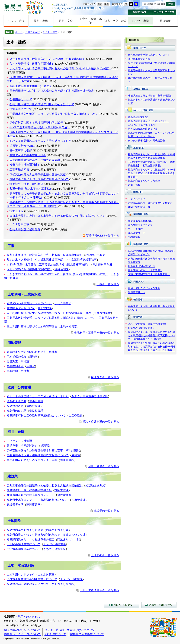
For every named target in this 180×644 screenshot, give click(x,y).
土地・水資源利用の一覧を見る (99, 590)
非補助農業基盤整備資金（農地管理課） (150, 96)
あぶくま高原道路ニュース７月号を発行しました (40, 141)
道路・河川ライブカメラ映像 (144, 288)
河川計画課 (73, 451)
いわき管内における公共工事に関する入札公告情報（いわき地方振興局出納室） (60, 68)
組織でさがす (140, 12)
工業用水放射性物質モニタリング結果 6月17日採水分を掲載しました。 (54, 114)
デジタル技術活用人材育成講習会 (146, 141)
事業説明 (12, 371)
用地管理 (14, 343)
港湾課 (28, 441)
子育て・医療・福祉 (91, 21)
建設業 (13, 476)
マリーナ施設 (135, 229)
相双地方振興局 (95, 255)
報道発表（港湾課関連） (25, 165)
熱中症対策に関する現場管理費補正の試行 (36, 123)
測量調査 (12, 361)
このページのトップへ (159, 605)
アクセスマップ (137, 199)
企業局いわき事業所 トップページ (29, 303)
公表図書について (21, 99)
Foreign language (78, 8)
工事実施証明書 (19, 170)
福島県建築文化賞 (138, 117)
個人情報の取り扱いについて (22, 630)
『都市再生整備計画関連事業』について (32, 579)
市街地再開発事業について (24, 549)
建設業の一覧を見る (106, 511)
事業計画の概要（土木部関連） (145, 270)
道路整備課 (36, 411)
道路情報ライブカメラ (140, 225)
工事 (11, 246)
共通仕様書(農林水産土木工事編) (30, 189)
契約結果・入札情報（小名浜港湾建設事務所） (36, 260)
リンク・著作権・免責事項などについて (70, 630)
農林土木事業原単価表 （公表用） (31, 86)
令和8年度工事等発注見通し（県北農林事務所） (40, 127)
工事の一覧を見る (108, 284)
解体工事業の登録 (21, 150)
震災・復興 (41, 21)
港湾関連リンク (137, 292)
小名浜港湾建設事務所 (83, 260)
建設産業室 (64, 495)
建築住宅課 (62, 269)
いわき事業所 (63, 303)
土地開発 (14, 521)
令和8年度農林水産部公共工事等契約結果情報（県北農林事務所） (48, 265)
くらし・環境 (16, 21)
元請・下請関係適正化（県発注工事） (149, 274)
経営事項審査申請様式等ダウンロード (31, 495)
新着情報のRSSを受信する (102, 236)
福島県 (13, 7)
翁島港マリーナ (137, 233)
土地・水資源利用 (21, 565)
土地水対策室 (102, 313)
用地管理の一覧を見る (105, 377)
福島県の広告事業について (87, 634)
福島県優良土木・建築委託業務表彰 (29, 490)
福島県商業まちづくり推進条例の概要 (31, 539)
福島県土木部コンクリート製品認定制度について (38, 500)
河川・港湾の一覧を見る (104, 466)
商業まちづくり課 (57, 530)
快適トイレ (17, 211)
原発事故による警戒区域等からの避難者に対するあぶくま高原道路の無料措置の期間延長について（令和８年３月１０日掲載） (151, 347)
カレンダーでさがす (164, 12)
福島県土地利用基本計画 (142, 266)
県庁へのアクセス (29, 617)
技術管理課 (62, 490)
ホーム (19, 32)
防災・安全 (66, 21)
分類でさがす (33, 32)
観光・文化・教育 (115, 21)
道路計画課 (36, 401)
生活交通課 (76, 416)
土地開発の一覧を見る (105, 555)
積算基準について (21, 109)
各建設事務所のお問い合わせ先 (26, 352)
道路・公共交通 (19, 387)
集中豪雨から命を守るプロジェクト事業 (32, 460)
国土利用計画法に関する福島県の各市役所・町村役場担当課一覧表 (52, 91)
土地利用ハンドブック (21, 575)
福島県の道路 (15, 406)
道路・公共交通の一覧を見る (101, 422)
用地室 (53, 352)
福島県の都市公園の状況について (28, 584)
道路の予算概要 (17, 401)
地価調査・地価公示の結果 (26, 184)
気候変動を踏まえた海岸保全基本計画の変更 (38, 174)
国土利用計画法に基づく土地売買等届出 (35, 160)
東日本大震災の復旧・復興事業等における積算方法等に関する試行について (57, 216)
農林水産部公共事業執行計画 (28, 155)
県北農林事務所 (102, 265)
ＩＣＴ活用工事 (19, 224)
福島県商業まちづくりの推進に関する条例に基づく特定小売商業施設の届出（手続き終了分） (151, 173)
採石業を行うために (22, 146)
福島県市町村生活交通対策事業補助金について (36, 416)
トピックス (14, 441)
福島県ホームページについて (22, 634)
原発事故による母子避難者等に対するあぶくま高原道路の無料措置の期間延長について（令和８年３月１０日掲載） (151, 335)
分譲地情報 (134, 237)
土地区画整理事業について (24, 544)
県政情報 (165, 21)
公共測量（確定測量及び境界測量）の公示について (42, 104)
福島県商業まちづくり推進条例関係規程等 (33, 535)
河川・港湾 (16, 432)
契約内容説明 (15, 366)
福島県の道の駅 (17, 411)
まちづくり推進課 (54, 544)
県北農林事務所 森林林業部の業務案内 (150, 203)
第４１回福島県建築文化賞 (143, 129)
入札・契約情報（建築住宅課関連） (32, 64)
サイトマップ (78, 12)
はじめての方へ (78, 5)
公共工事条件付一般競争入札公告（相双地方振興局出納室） (47, 59)
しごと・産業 (140, 21)
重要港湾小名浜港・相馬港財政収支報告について (38, 455)
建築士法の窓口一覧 (139, 207)
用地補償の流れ (17, 357)
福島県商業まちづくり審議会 (25, 530)
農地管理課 (45, 308)
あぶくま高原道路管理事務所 (90, 396)
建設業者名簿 (15, 505)
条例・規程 (134, 185)
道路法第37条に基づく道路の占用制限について (39, 179)
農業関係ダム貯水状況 (21, 308)
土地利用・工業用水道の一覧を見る (97, 333)
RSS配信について (55, 634)
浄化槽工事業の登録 (139, 59)
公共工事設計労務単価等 (25, 229)
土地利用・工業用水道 (24, 294)
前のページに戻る (122, 605)
